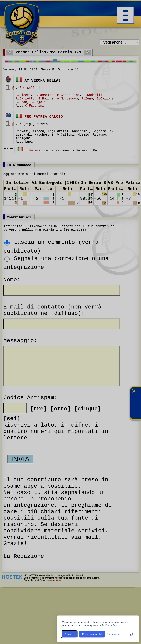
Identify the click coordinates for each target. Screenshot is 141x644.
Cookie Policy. (112, 625)
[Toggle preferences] (114, 634)
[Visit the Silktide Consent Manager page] (131, 634)
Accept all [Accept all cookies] (69, 634)
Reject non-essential (92, 634)
